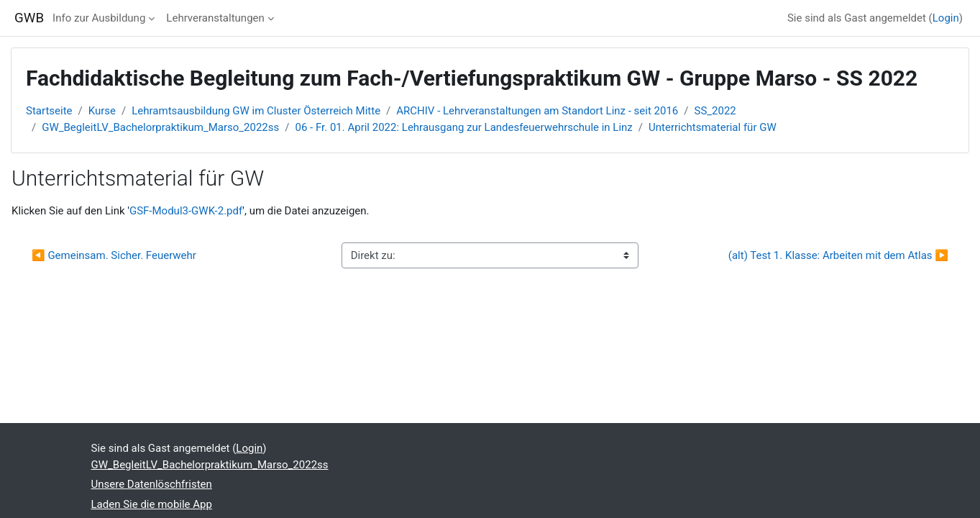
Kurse (102, 111)
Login (946, 18)
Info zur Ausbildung (99, 18)
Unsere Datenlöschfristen (152, 484)
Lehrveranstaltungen (215, 18)
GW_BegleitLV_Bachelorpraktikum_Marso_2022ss (160, 127)
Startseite (49, 111)
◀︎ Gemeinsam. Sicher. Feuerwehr (114, 255)
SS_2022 (715, 111)
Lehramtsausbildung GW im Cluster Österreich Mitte (256, 111)
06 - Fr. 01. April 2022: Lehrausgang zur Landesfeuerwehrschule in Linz (463, 127)
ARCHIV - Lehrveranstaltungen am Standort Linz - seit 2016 (537, 111)
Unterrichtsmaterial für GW (713, 127)
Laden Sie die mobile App (152, 504)
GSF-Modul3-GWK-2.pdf (186, 211)
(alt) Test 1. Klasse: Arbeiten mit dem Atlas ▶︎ (838, 255)
